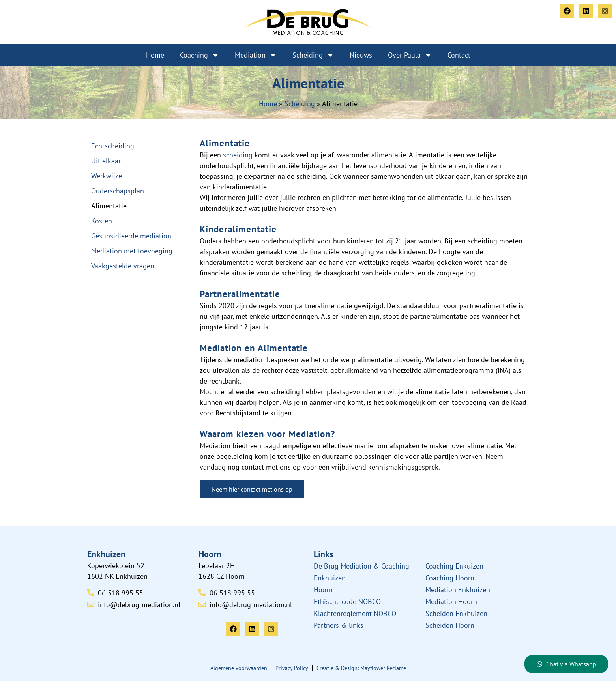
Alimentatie (109, 206)
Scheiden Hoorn (450, 625)
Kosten (102, 221)
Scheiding (313, 55)
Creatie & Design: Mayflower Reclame (361, 668)
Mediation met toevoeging (132, 251)
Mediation (256, 55)
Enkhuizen (330, 578)
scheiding (238, 155)
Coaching (199, 55)
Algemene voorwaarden (239, 668)
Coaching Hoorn (450, 578)
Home (155, 55)
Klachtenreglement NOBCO (355, 613)
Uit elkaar (106, 161)
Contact (459, 55)
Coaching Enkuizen (454, 566)
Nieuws (361, 55)
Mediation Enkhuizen (458, 590)
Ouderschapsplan (118, 191)
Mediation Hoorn (451, 601)
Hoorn (323, 590)
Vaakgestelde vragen (123, 266)
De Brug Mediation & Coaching (361, 566)
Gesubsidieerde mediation (131, 236)
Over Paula (410, 55)
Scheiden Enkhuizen (456, 613)
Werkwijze (107, 176)
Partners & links (339, 625)
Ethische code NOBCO (347, 601)
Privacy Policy (292, 668)
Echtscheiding (113, 146)
